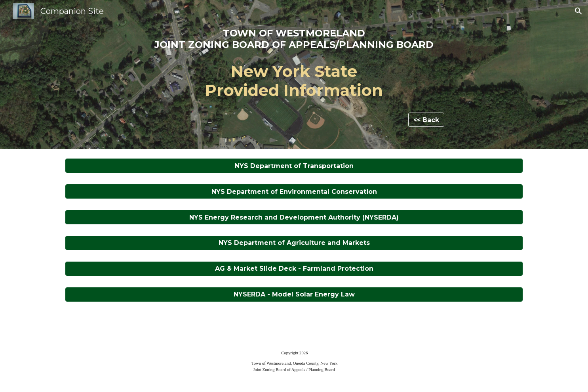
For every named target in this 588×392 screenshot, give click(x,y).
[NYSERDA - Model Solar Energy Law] (294, 294)
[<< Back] (426, 120)
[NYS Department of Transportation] (294, 166)
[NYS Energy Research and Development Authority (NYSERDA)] (294, 217)
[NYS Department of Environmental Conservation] (294, 192)
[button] (578, 11)
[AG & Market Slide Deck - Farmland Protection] (294, 269)
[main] (294, 67)
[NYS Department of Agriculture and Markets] (294, 243)
